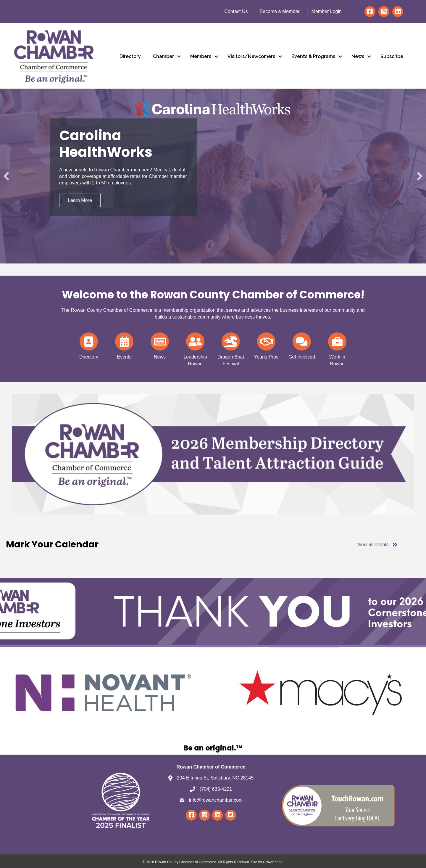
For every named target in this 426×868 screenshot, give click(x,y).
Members (201, 56)
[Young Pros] (266, 345)
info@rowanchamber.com (216, 800)
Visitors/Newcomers (251, 56)
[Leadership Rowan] (195, 348)
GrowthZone (273, 862)
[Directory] (89, 345)
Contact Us (236, 11)
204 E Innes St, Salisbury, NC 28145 (215, 778)
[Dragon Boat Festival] (231, 348)
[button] (6, 176)
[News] (160, 345)
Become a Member (279, 11)
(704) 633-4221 (216, 789)
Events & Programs (313, 56)
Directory (130, 56)
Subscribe (392, 56)
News (358, 56)
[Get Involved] (302, 345)
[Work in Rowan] (337, 348)
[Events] (124, 345)
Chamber (163, 56)
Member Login (327, 11)
